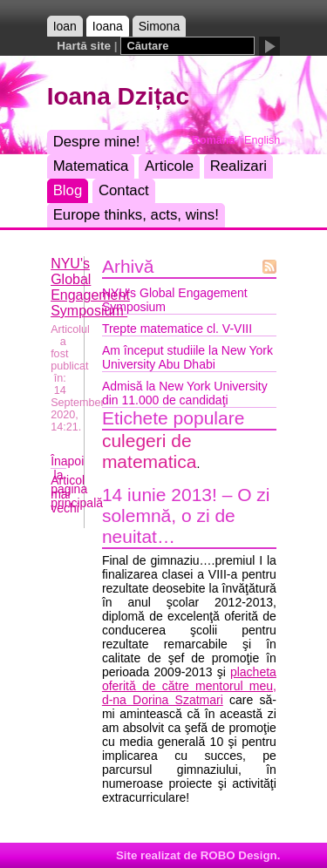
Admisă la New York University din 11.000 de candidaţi (185, 393)
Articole (169, 166)
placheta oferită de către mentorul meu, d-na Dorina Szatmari (189, 686)
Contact (124, 190)
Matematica (91, 166)
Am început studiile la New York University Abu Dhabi (187, 357)
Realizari (238, 166)
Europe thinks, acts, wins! (136, 215)
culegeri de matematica (150, 451)
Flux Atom (269, 267)
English (262, 140)
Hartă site (84, 46)
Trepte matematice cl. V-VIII (177, 329)
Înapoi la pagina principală (77, 482)
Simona (159, 26)
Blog (68, 190)
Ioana (108, 26)
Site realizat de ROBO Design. (198, 855)
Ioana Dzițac (118, 96)
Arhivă (128, 266)
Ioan (65, 26)
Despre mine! (97, 142)
